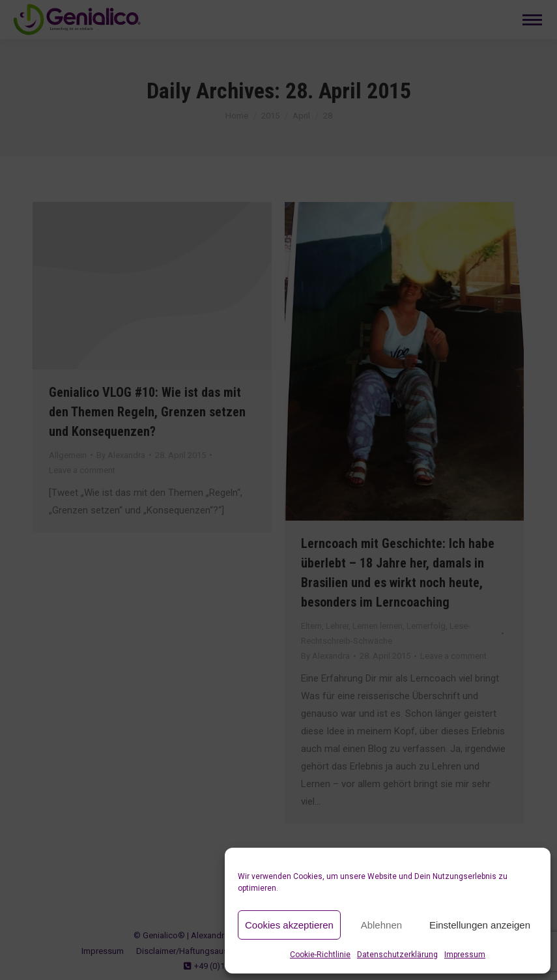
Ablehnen (381, 925)
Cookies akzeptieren (289, 925)
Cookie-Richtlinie (320, 955)
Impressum (465, 955)
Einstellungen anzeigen (480, 925)
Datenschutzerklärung (397, 955)
